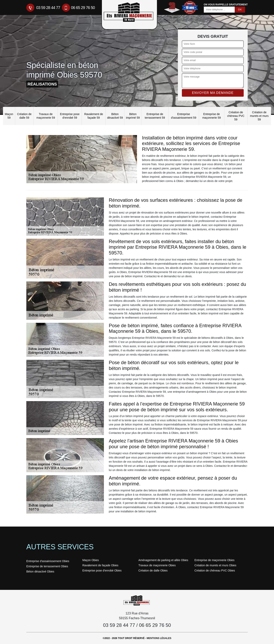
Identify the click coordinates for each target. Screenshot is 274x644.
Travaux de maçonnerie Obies (157, 565)
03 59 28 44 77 (43, 8)
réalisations (42, 84)
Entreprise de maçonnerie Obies (214, 560)
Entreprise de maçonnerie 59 (211, 116)
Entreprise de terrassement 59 (155, 116)
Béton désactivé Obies (40, 571)
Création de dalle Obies (153, 570)
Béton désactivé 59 (115, 116)
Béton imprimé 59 (133, 116)
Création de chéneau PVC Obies (215, 570)
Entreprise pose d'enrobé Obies (102, 570)
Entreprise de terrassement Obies (47, 566)
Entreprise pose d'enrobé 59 (70, 116)
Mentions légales (159, 638)
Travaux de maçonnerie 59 (46, 116)
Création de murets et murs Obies (215, 565)
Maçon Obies (91, 560)
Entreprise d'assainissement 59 (184, 116)
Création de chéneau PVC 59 (236, 116)
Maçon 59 (9, 116)
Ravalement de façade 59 (94, 116)
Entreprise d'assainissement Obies (48, 561)
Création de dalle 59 (24, 116)
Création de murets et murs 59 (259, 116)
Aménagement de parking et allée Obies (163, 560)
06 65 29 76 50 (78, 8)
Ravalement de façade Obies (100, 565)
